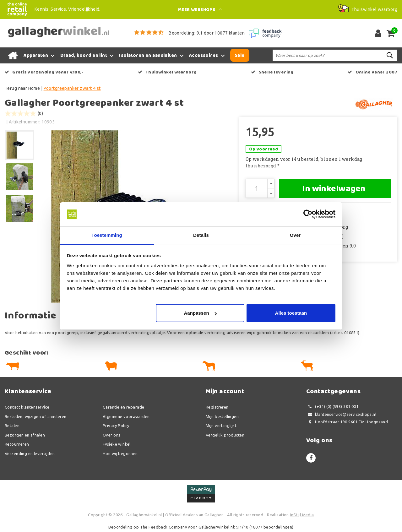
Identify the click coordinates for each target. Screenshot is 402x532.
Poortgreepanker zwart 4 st (72, 88)
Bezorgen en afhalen (25, 435)
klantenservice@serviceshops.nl (341, 414)
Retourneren (17, 444)
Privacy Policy (116, 426)
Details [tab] (201, 235)
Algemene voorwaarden (126, 416)
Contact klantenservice (27, 407)
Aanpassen (200, 313)
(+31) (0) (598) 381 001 (332, 407)
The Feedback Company (163, 527)
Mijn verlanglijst (221, 426)
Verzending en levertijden (30, 453)
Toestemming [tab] (107, 235)
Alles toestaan (291, 313)
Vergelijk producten (225, 435)
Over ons (111, 435)
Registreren (217, 407)
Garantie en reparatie (124, 407)
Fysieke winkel (117, 444)
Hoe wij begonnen (120, 453)
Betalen (12, 426)
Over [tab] (295, 235)
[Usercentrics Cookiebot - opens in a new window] (308, 214)
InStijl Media (302, 515)
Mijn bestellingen (222, 416)
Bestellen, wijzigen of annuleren (35, 416)
